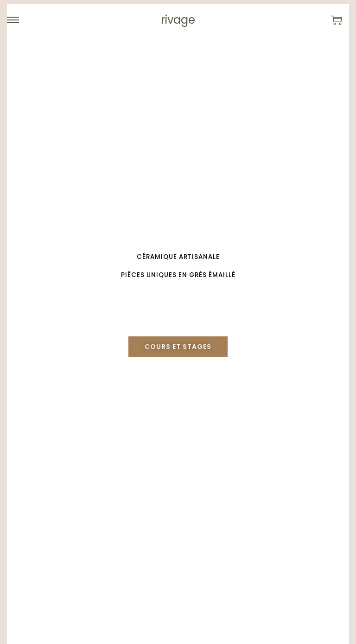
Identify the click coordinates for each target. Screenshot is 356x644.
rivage (178, 20)
